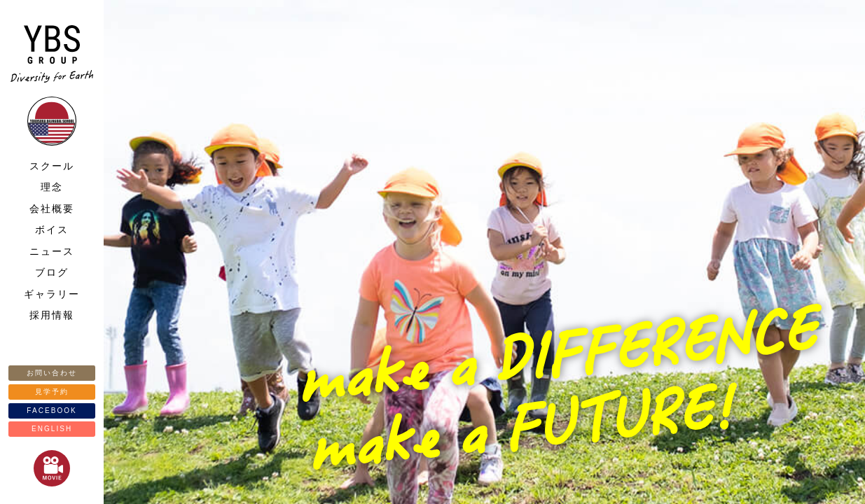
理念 (52, 187)
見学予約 (52, 392)
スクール (52, 166)
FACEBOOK (51, 411)
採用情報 (52, 315)
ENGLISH (52, 429)
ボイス (52, 230)
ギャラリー (52, 294)
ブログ (52, 272)
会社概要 (52, 209)
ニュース (52, 251)
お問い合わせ (52, 373)
